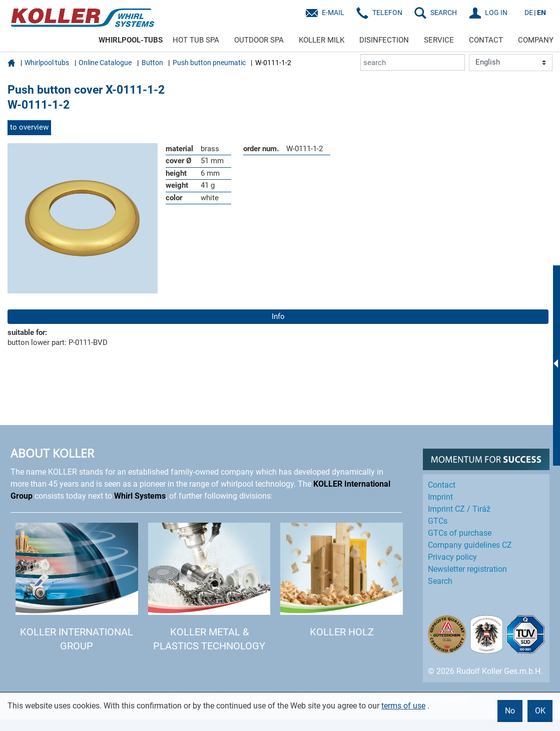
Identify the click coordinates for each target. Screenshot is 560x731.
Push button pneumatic (209, 63)
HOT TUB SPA (196, 40)
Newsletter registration (467, 569)
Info (278, 316)
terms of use (403, 706)
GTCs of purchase (460, 533)
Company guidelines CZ (470, 545)
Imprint (440, 497)
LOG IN (496, 13)
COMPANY (536, 40)
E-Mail (333, 13)
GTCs (438, 521)
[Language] (511, 63)
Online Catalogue (105, 63)
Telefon (387, 13)
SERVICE (439, 40)
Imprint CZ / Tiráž (459, 509)
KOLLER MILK (322, 40)
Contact (442, 485)
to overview (29, 127)
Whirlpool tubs (47, 63)
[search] (413, 62)
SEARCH (444, 13)
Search (440, 581)
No (510, 711)
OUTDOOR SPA (259, 40)
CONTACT (486, 40)
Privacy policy (452, 557)
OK (540, 711)
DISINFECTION (384, 40)
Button (152, 63)
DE (529, 13)
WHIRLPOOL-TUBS (131, 40)
